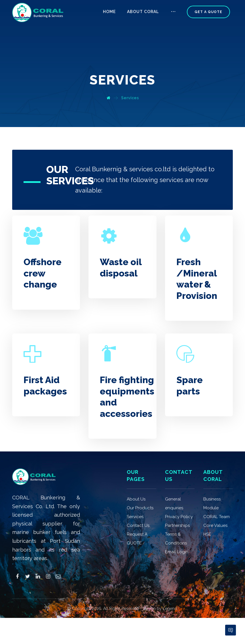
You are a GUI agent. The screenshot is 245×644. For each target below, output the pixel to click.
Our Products (140, 490)
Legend (170, 591)
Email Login (177, 534)
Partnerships (177, 508)
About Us (136, 481)
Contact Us (138, 508)
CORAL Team (217, 499)
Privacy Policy (179, 499)
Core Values (215, 508)
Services (135, 499)
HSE (207, 516)
